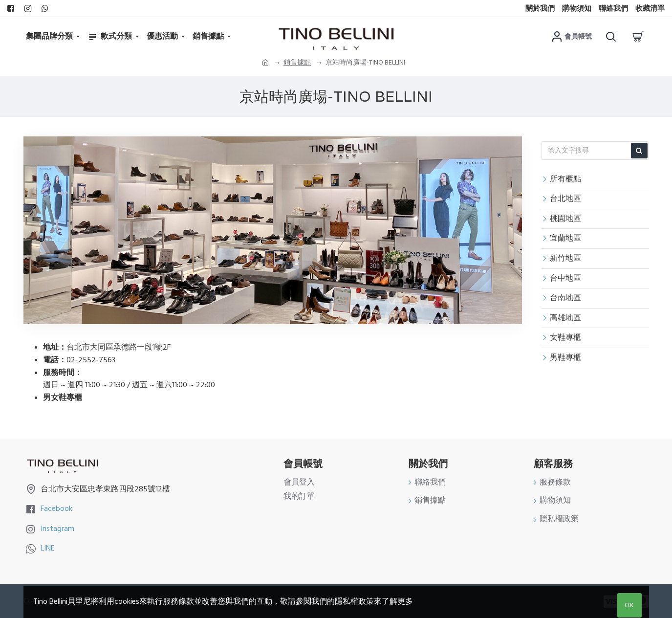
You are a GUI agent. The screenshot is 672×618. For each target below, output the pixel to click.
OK (629, 605)
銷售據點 (297, 63)
